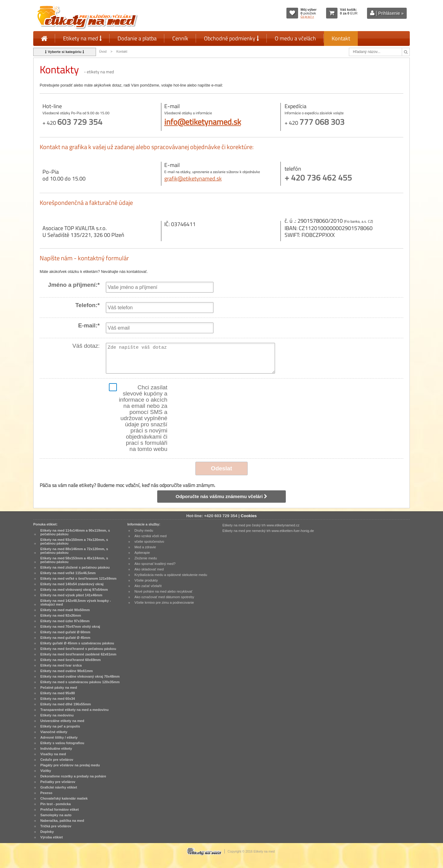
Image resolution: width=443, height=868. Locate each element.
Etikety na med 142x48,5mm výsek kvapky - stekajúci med (76, 602)
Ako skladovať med (149, 569)
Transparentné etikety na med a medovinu (74, 710)
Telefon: (88, 305)
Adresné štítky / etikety (59, 737)
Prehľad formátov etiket (60, 809)
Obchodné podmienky (231, 38)
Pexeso (46, 793)
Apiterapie (142, 553)
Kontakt (341, 38)
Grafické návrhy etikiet (59, 787)
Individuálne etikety (56, 748)
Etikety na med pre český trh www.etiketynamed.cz (261, 525)
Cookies (249, 516)
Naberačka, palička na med (62, 821)
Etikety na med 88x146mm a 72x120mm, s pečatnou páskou (74, 551)
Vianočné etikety (54, 732)
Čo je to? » (307, 17)
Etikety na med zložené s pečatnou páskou (75, 567)
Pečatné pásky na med (59, 688)
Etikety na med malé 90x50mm (65, 610)
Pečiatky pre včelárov (58, 782)
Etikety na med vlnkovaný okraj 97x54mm (74, 590)
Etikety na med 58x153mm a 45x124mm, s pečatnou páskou (74, 560)
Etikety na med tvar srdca (61, 665)
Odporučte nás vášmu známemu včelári (221, 496)
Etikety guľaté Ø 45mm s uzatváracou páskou (77, 643)
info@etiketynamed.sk (203, 122)
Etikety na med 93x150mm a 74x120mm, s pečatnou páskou (74, 541)
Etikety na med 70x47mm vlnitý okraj (70, 627)
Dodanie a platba (137, 38)
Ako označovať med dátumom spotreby (164, 597)
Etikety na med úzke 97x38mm (65, 621)
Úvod (103, 52)
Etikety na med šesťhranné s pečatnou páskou (78, 649)
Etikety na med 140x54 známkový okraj (72, 584)
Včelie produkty (146, 580)
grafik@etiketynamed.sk (193, 178)
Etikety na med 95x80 (58, 693)
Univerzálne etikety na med (62, 721)
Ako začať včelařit (148, 586)
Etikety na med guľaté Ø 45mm (65, 638)
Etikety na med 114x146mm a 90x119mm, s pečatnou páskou (75, 532)
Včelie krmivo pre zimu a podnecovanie (164, 602)
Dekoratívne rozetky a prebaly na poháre (73, 776)
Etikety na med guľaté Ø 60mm (65, 632)
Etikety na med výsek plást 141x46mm (71, 595)
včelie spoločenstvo (149, 541)
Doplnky (47, 832)
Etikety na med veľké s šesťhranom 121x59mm (78, 578)
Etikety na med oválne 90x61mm (67, 671)
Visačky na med (53, 754)
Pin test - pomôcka (56, 804)
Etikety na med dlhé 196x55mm (66, 704)
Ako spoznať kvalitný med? (155, 564)
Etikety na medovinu (57, 715)
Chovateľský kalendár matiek (64, 798)
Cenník (180, 38)
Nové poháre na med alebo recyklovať (163, 591)
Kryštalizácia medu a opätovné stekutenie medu (171, 575)
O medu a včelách (295, 38)
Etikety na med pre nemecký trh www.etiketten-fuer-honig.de (268, 531)
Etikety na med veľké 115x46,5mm (68, 573)
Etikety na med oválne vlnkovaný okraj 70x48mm (80, 676)
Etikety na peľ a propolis (60, 726)
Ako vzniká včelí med (151, 536)
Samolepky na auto (56, 815)
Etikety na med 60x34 (58, 699)
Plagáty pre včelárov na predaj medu (70, 765)
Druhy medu (144, 530)
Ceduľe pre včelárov (57, 760)
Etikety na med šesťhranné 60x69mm (70, 660)
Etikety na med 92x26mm (61, 615)
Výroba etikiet (52, 837)
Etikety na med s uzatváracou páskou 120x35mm (80, 682)
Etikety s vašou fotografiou (62, 743)
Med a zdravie (145, 547)
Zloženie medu (146, 558)
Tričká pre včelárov (56, 826)
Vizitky (46, 771)
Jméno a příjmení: (74, 285)
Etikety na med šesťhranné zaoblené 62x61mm (78, 654)
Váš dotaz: (86, 346)
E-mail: (89, 326)
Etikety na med (82, 38)
